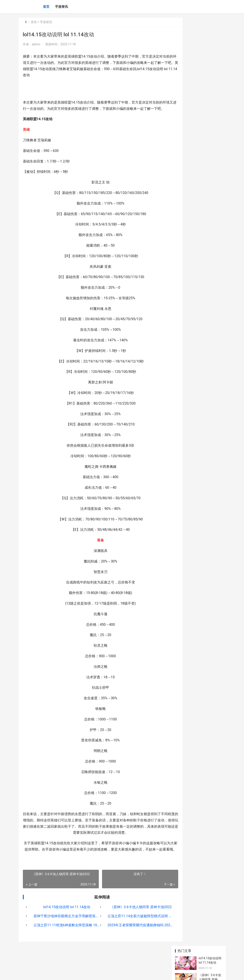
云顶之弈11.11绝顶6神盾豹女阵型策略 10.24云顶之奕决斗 (63, 938)
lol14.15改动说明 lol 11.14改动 (63, 919)
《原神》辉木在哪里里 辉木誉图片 (210, 316)
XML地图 (96, 973)
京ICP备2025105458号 (77, 973)
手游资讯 (61, 7)
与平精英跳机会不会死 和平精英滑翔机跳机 (210, 265)
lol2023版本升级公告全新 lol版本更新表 (210, 217)
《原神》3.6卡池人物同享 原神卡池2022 (129, 919)
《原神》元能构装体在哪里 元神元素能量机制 (210, 282)
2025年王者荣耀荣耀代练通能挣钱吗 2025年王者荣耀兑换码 (129, 938)
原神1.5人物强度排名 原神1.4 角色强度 (210, 150)
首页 (46, 7)
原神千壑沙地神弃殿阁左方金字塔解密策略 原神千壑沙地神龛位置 (63, 929)
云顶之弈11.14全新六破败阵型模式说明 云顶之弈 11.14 (129, 929)
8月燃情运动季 (209, 196)
